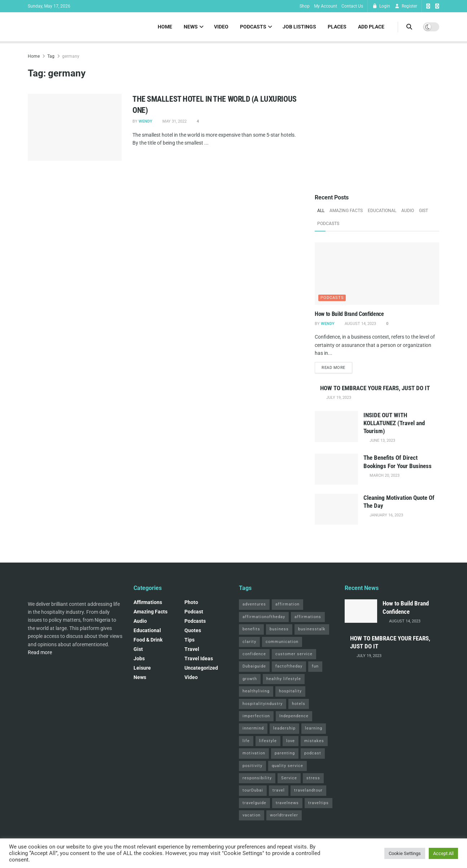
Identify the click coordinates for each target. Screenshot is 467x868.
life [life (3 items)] (246, 741)
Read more (337, 367)
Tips (189, 640)
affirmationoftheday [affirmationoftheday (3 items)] (264, 618)
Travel (192, 650)
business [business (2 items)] (279, 630)
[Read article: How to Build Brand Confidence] (377, 274)
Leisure (142, 669)
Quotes (193, 631)
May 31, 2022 (174, 121)
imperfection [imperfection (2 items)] (256, 717)
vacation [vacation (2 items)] (252, 816)
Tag (51, 56)
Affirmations (148, 603)
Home (165, 27)
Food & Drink (148, 640)
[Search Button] (409, 27)
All (321, 211)
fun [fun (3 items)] (315, 667)
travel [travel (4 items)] (279, 791)
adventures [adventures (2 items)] (254, 605)
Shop (305, 6)
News (191, 27)
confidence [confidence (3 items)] (254, 655)
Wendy (145, 121)
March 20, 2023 (384, 476)
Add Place (371, 27)
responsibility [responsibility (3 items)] (257, 779)
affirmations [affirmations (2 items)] (308, 618)
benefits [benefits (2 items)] (251, 630)
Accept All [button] (443, 853)
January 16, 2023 (386, 516)
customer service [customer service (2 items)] (294, 655)
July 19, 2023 (338, 398)
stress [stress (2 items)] (313, 779)
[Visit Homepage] (28, 27)
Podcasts (253, 27)
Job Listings (299, 27)
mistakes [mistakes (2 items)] (314, 741)
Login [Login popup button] (381, 6)
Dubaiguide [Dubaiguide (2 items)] (254, 667)
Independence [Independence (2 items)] (294, 717)
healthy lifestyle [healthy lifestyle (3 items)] (284, 680)
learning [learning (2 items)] (314, 729)
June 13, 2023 (382, 441)
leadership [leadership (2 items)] (284, 729)
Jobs (139, 659)
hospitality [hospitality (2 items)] (290, 692)
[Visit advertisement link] (377, 114)
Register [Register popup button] (406, 6)
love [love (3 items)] (291, 741)
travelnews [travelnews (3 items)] (287, 803)
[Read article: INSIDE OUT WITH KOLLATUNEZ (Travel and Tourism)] (336, 427)
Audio (408, 211)
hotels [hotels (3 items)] (299, 704)
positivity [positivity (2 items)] (252, 766)
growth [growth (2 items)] (250, 680)
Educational (382, 211)
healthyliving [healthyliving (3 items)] (256, 692)
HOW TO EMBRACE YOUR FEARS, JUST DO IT (375, 389)
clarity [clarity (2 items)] (249, 642)
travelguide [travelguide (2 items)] (254, 803)
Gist (424, 211)
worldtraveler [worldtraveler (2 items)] (284, 816)
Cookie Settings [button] (405, 853)
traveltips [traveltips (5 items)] (318, 803)
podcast (194, 612)
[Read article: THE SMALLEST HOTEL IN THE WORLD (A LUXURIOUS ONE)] (75, 127)
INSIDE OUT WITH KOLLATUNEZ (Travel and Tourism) (394, 424)
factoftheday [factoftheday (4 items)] (289, 667)
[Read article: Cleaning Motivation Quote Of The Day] (336, 510)
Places (337, 27)
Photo (191, 603)
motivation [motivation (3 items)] (254, 754)
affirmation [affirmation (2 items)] (287, 605)
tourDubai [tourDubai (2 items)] (253, 791)
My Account (326, 6)
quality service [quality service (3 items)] (287, 766)
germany (71, 56)
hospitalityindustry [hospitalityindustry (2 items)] (263, 704)
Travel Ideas (199, 659)
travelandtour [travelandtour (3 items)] (308, 791)
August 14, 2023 (360, 324)
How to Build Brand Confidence (349, 314)
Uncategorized (201, 669)
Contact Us (352, 6)
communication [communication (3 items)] (282, 642)
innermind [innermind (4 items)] (253, 729)
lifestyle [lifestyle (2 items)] (268, 741)
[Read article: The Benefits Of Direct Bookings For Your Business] (336, 470)
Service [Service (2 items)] (289, 779)
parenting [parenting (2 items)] (285, 754)
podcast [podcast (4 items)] (313, 754)
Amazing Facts (346, 211)
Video (221, 27)
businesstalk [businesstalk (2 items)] (312, 630)
